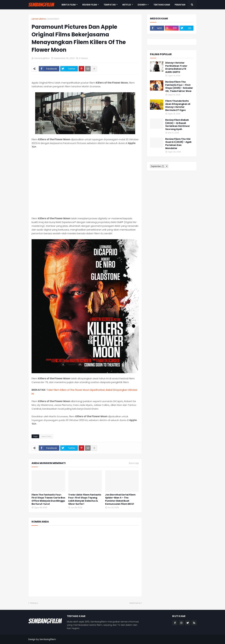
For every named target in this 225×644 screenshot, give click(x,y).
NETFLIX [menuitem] (127, 5)
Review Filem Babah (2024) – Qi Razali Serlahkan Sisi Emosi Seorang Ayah (177, 125)
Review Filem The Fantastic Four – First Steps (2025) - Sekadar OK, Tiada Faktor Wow (179, 87)
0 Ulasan (83, 58)
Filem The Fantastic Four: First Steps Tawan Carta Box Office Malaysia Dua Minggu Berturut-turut (48, 499)
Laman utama (39, 19)
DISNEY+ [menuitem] (142, 5)
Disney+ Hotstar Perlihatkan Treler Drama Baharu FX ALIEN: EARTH (176, 67)
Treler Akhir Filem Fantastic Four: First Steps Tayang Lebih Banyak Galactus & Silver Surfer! (85, 499)
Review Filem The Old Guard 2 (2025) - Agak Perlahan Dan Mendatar (178, 144)
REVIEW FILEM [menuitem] (90, 5)
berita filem (53, 19)
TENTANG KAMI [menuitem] (162, 5)
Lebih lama (135, 603)
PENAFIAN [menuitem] (180, 5)
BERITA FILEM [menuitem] (69, 5)
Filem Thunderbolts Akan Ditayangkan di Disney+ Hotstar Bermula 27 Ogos (178, 106)
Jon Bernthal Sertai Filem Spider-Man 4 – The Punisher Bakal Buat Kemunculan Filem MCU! (120, 499)
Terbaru (34, 603)
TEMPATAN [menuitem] (110, 5)
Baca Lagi (134, 463)
